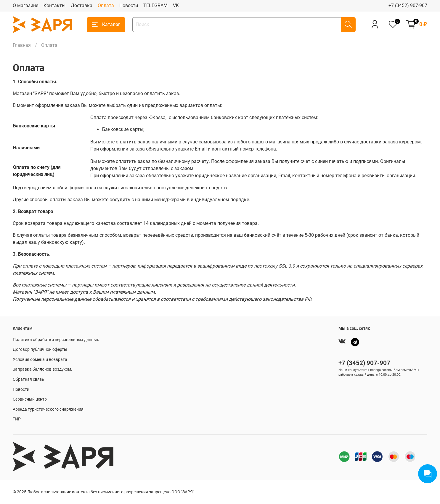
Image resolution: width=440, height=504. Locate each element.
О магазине (25, 5)
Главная (22, 45)
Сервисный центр (30, 399)
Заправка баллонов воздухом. (42, 369)
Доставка (82, 5)
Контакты (54, 5)
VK (176, 5)
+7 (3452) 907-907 (408, 5)
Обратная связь (28, 379)
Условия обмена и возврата (40, 360)
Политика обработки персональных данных (56, 340)
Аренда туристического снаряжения (48, 409)
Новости (129, 5)
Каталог (106, 25)
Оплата (106, 5)
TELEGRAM (155, 5)
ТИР (17, 419)
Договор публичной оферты (40, 349)
